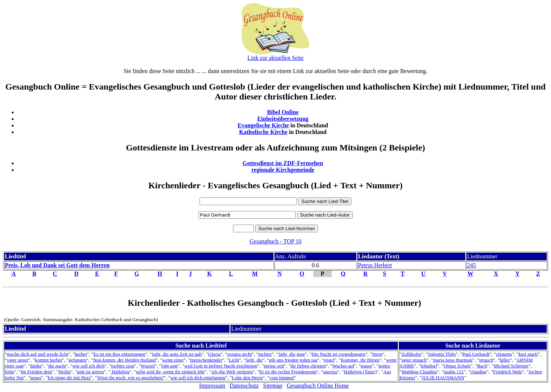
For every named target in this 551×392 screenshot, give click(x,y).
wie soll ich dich (88, 366)
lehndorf (429, 366)
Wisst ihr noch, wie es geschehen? (130, 378)
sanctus (330, 372)
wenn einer (173, 360)
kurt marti (528, 354)
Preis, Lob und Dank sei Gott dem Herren (57, 265)
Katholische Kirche (263, 132)
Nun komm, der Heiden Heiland (124, 360)
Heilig (64, 372)
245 (471, 265)
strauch (486, 360)
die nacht (57, 366)
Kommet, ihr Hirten (360, 360)
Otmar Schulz (457, 366)
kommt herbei (48, 360)
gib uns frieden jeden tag (293, 360)
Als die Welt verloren (232, 372)
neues (36, 378)
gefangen (78, 360)
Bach (482, 366)
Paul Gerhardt (476, 354)
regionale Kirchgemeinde (283, 170)
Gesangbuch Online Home (318, 386)
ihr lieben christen (308, 366)
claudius (478, 372)
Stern (377, 354)
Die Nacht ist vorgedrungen (338, 354)
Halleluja (120, 372)
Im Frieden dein (36, 372)
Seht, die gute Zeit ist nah (176, 354)
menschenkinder (206, 360)
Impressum (212, 386)
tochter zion (123, 366)
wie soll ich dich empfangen (198, 378)
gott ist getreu (90, 372)
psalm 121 (454, 372)
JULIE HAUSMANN (443, 378)
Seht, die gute (291, 354)
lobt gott (170, 366)
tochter (265, 354)
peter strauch (414, 360)
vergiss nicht (240, 354)
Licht (234, 360)
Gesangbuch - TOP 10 (275, 241)
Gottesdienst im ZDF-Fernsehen (283, 163)
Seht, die (254, 360)
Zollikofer (411, 354)
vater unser (17, 360)
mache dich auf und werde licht (37, 354)
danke (36, 366)
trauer (366, 366)
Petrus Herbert (375, 265)
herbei (81, 354)
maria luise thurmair (453, 360)
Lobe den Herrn (247, 378)
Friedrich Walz (508, 372)
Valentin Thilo (442, 354)
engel (329, 360)
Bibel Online (283, 112)
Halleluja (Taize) (360, 372)
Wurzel (148, 366)
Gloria (214, 354)
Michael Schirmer (511, 366)
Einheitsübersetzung (283, 119)
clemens (504, 354)
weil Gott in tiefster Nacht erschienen (221, 366)
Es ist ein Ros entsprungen (119, 354)
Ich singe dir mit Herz (69, 378)
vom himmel (282, 378)
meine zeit (274, 366)
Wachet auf (343, 366)
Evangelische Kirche (263, 125)
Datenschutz (244, 386)
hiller (505, 360)
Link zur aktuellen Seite (275, 58)
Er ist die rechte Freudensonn (288, 372)
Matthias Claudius (419, 372)
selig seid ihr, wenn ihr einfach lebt (170, 372)
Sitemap (273, 386)
